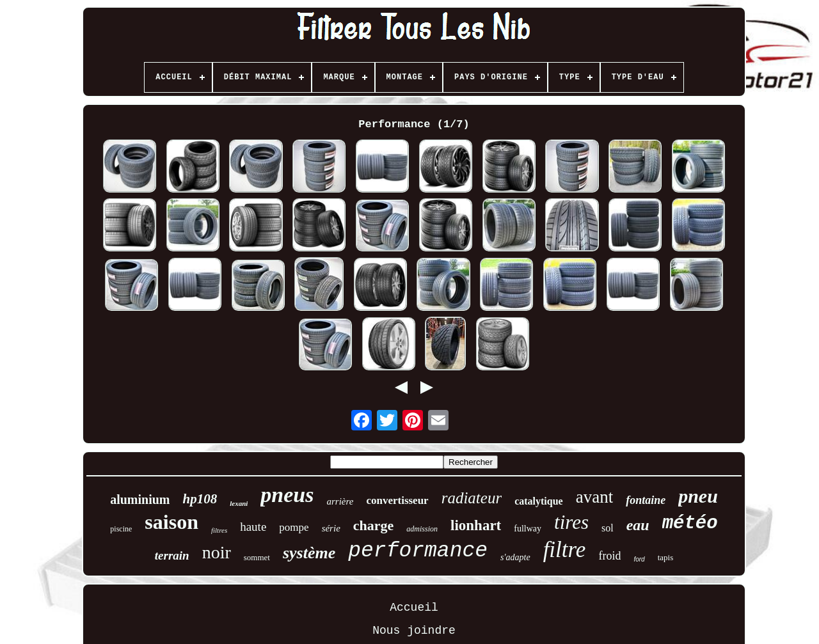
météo (690, 523)
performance (418, 551)
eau (638, 525)
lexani (239, 503)
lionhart (476, 525)
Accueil (414, 608)
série (331, 528)
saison (171, 522)
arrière (340, 501)
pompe (294, 527)
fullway (528, 529)
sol (608, 528)
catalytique (539, 501)
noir (217, 552)
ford (639, 559)
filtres (219, 530)
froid (609, 556)
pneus (287, 495)
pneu (698, 496)
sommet (257, 557)
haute (253, 527)
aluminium (140, 499)
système (309, 553)
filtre (565, 550)
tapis (666, 557)
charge (374, 525)
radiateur (472, 498)
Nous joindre (414, 631)
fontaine (646, 500)
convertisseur (397, 500)
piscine (121, 529)
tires (571, 522)
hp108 (200, 499)
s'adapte (515, 557)
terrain (172, 555)
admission (422, 529)
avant (594, 497)
